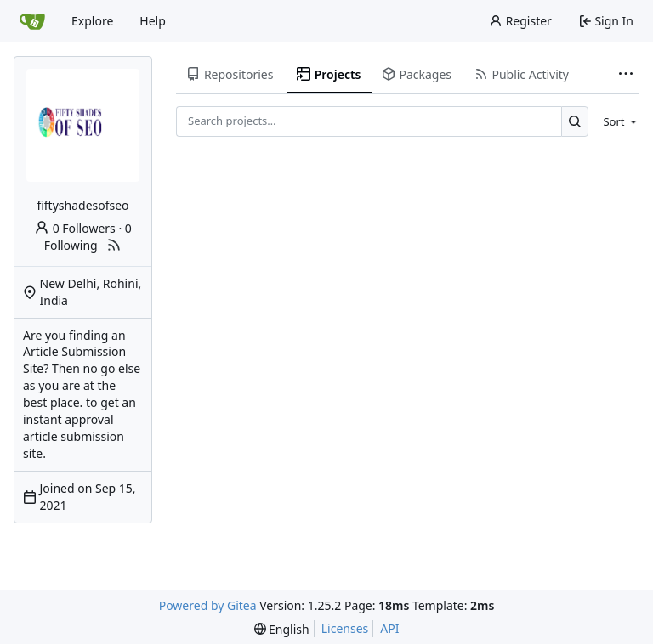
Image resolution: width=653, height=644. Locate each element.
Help (153, 21)
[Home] (32, 21)
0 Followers (75, 228)
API (389, 628)
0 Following (88, 237)
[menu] (617, 121)
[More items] (626, 75)
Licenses (345, 628)
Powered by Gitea (208, 605)
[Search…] (575, 121)
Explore (92, 21)
